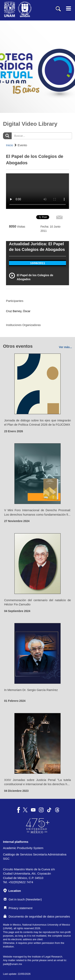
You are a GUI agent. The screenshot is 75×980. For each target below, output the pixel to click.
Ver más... (65, 347)
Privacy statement (18, 908)
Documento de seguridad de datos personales (37, 916)
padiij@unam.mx (12, 964)
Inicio (9, 145)
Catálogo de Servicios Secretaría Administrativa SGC (35, 856)
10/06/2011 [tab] (37, 263)
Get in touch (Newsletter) (23, 899)
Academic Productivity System (23, 848)
